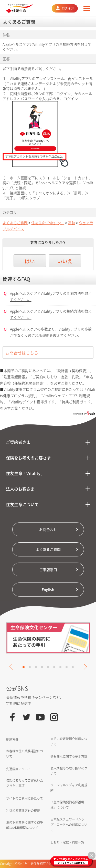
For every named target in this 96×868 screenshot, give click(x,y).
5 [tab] (48, 667)
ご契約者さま (18, 442)
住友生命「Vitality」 (48, 223)
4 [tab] (42, 667)
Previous (12, 667)
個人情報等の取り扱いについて (69, 771)
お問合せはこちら (22, 353)
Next (84, 667)
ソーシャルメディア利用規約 (69, 788)
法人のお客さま (20, 489)
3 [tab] (36, 667)
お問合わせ (48, 529)
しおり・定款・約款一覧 (67, 842)
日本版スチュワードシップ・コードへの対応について (69, 825)
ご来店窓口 (48, 569)
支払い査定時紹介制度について (69, 741)
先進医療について (18, 769)
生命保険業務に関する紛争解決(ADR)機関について (25, 825)
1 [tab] (24, 667)
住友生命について (22, 504)
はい (30, 261)
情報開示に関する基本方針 (69, 756)
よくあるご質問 (15, 223)
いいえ (65, 261)
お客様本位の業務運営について (25, 754)
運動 (71, 223)
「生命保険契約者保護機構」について (67, 805)
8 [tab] (67, 667)
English (48, 589)
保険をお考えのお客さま (28, 458)
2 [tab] (30, 667)
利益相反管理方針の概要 (23, 811)
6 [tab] (54, 667)
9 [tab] (73, 667)
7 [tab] (60, 667)
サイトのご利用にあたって (25, 798)
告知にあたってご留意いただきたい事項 (25, 783)
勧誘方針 (12, 740)
